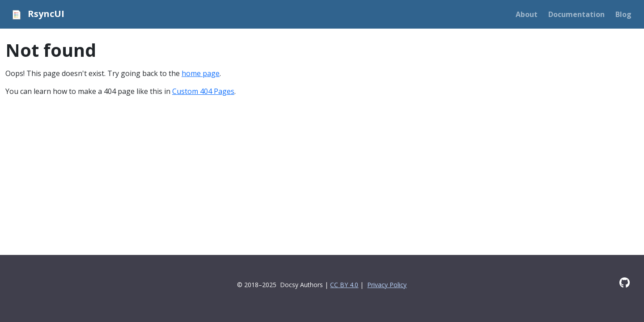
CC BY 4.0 (344, 285)
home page (201, 73)
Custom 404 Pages (203, 91)
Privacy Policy (387, 285)
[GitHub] (625, 282)
